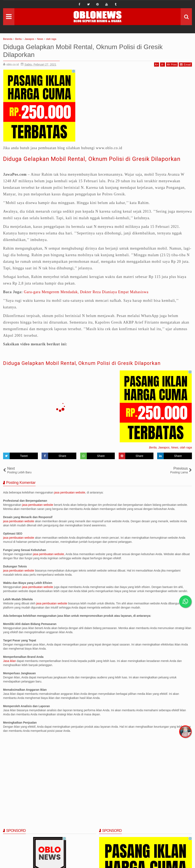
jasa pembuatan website (70, 492)
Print (172, 64)
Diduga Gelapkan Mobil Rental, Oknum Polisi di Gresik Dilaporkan (92, 159)
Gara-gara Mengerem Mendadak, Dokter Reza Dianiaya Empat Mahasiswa (86, 292)
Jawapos (164, 447)
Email (185, 64)
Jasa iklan (10, 661)
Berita (153, 447)
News (175, 447)
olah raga (186, 447)
